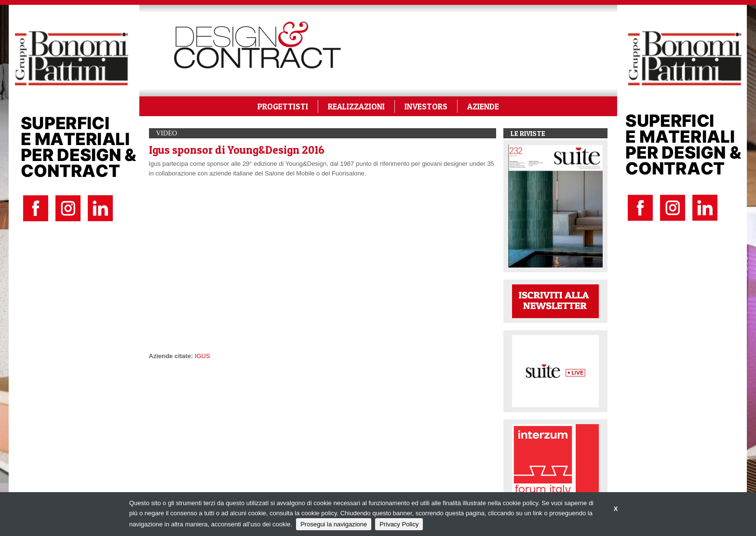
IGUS (202, 356)
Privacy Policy (399, 524)
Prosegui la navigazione (334, 524)
